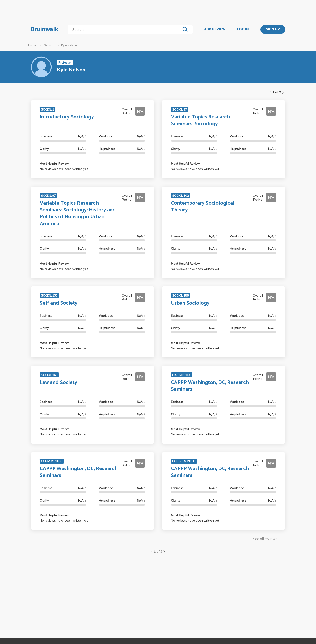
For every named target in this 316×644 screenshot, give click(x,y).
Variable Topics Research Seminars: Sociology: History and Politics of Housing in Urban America (78, 214)
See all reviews (265, 539)
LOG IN (243, 29)
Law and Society (58, 383)
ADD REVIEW (215, 29)
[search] (125, 29)
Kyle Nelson (69, 45)
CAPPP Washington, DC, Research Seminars (210, 386)
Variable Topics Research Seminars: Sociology (200, 120)
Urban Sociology (190, 303)
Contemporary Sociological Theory (203, 207)
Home (32, 45)
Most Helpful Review (54, 164)
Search (49, 45)
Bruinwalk (45, 29)
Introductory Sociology (67, 117)
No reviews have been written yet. (64, 169)
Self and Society (59, 303)
